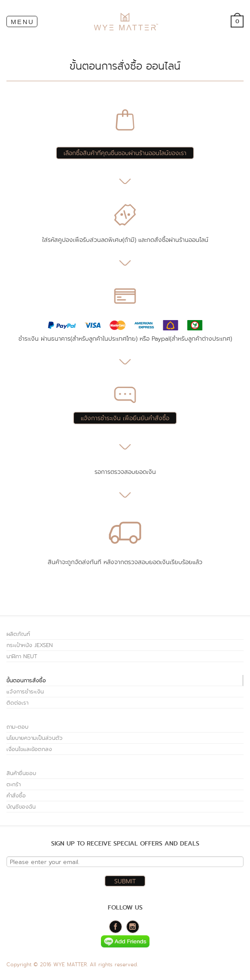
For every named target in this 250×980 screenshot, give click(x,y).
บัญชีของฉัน (21, 807)
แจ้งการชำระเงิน (25, 691)
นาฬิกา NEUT (22, 656)
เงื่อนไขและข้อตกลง (29, 749)
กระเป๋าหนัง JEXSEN (30, 645)
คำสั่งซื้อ (16, 795)
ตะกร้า (14, 784)
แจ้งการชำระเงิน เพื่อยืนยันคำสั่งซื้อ (125, 418)
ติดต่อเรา (17, 703)
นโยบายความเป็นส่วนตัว (35, 738)
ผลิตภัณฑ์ (18, 634)
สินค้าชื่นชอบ (21, 773)
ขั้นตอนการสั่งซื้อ (26, 680)
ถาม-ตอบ (17, 727)
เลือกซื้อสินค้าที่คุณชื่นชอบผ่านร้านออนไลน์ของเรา (125, 153)
